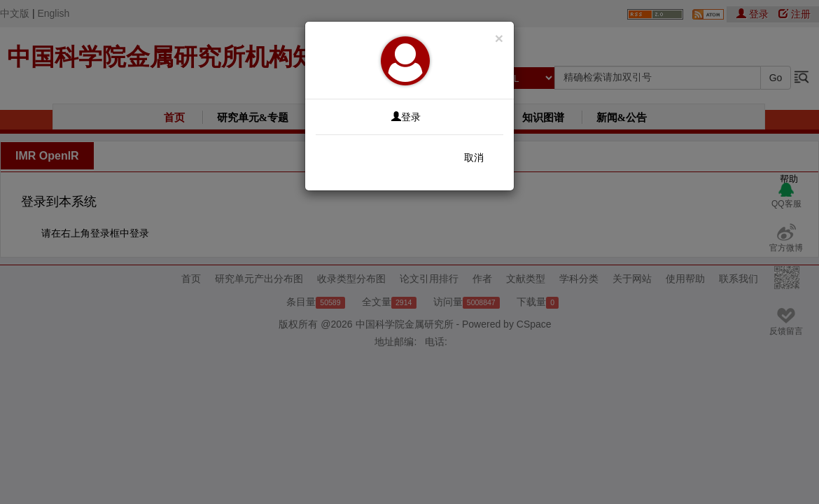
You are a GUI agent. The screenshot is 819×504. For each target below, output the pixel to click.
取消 (474, 157)
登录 (406, 117)
